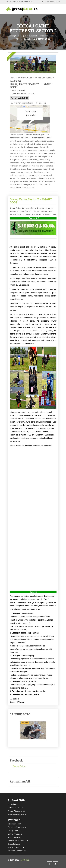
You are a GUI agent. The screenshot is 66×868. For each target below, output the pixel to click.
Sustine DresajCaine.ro (17, 814)
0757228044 (22, 98)
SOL (27, 860)
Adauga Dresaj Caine (51, 2)
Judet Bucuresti (30, 36)
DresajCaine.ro (14, 844)
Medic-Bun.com (14, 837)
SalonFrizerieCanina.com (18, 841)
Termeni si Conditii (15, 808)
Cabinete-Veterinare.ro (17, 827)
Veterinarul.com (14, 824)
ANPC (23, 860)
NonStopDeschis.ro (16, 847)
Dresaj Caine (15, 36)
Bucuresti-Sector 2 (49, 36)
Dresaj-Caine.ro (14, 830)
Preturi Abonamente (16, 811)
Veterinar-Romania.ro (17, 851)
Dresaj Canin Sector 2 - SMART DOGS (31, 201)
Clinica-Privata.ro (15, 834)
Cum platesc (13, 804)
